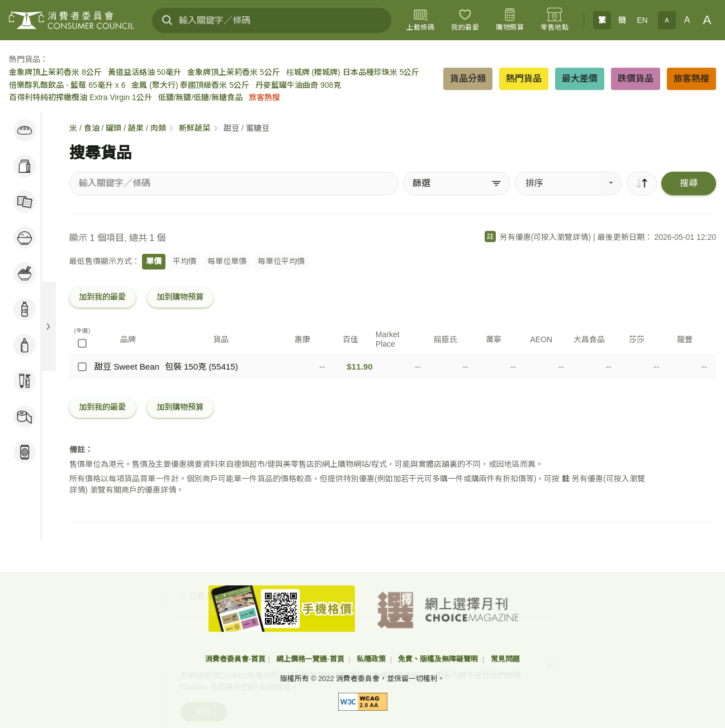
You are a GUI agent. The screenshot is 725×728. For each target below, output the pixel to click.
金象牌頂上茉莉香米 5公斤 (234, 72)
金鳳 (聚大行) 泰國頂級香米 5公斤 (190, 85)
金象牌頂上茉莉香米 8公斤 (55, 72)
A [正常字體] (687, 20)
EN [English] (642, 20)
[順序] (642, 183)
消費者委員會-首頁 (235, 659)
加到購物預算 (180, 297)
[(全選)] (82, 343)
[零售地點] (555, 20)
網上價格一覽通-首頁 (311, 659)
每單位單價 (227, 261)
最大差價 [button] (580, 79)
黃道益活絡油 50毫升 (144, 72)
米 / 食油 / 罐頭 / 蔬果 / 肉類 (118, 128)
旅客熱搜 (264, 97)
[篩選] (457, 183)
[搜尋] (167, 20)
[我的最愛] (465, 20)
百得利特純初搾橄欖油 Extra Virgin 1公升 (80, 97)
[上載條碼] (420, 20)
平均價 (184, 261)
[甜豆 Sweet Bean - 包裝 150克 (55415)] (82, 367)
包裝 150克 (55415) (202, 367)
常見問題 (505, 659)
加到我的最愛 (102, 297)
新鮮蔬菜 (195, 128)
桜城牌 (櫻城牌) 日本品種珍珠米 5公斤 (353, 72)
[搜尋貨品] (234, 183)
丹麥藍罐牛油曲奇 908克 (298, 85)
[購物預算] (510, 20)
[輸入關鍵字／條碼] (272, 20)
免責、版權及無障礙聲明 (439, 659)
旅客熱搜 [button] (691, 79)
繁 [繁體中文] (602, 20)
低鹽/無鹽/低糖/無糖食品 (201, 97)
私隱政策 (372, 659)
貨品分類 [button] (468, 79)
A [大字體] (707, 20)
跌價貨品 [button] (636, 79)
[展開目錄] (48, 327)
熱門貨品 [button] (524, 79)
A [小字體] (667, 20)
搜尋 (689, 183)
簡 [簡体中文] (622, 20)
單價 (154, 261)
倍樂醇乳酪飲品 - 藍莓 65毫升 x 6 (67, 85)
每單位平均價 (281, 261)
